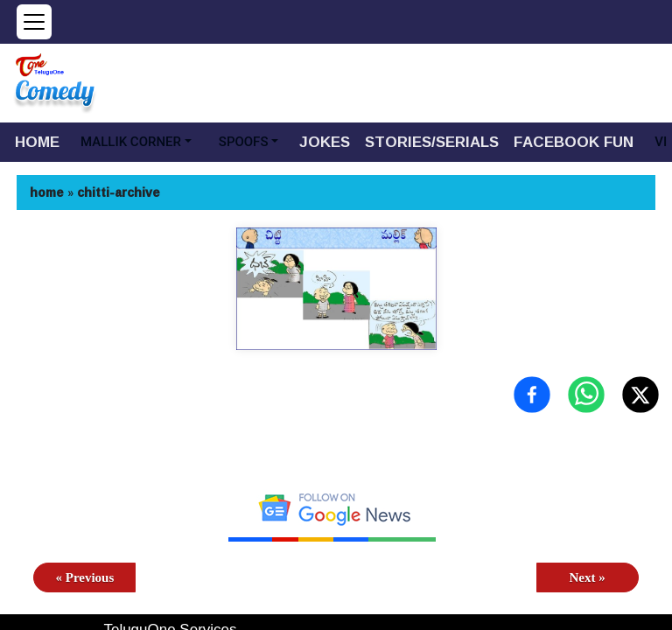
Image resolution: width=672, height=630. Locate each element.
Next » (587, 577)
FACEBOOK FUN (574, 141)
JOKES (325, 141)
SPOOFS (244, 142)
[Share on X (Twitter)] (640, 395)
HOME (37, 141)
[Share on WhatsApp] (586, 395)
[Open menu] (34, 22)
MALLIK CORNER (131, 142)
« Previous (85, 577)
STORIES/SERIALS (432, 141)
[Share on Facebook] (532, 395)
